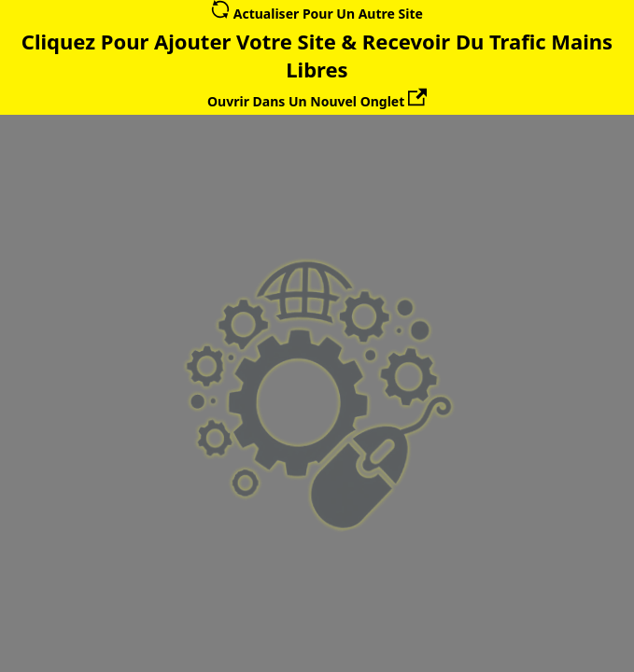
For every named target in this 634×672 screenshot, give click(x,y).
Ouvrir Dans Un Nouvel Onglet (317, 101)
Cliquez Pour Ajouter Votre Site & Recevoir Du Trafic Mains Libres (317, 55)
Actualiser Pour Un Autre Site (317, 14)
